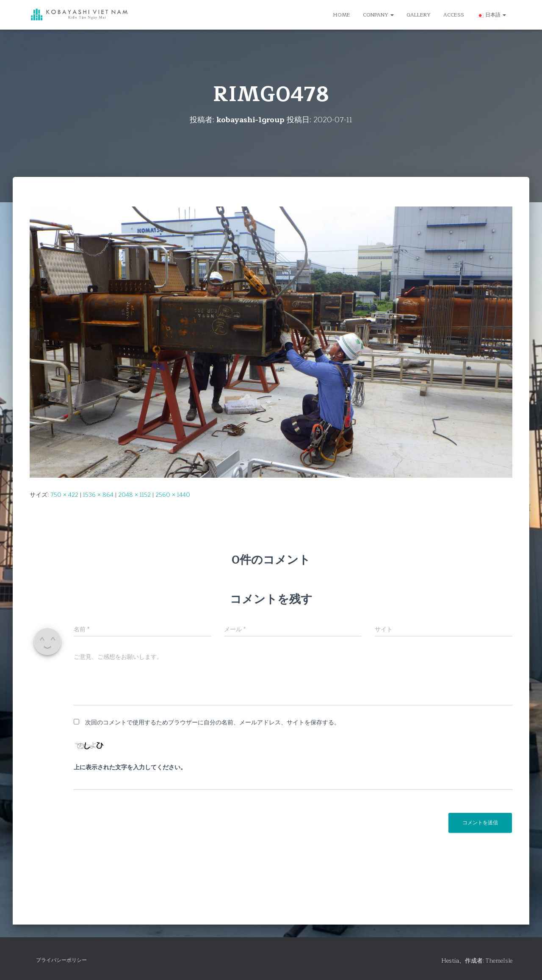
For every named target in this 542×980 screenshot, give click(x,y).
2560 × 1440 (173, 495)
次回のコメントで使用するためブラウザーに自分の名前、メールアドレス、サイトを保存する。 (213, 723)
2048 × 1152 (134, 495)
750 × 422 (64, 495)
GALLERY (419, 15)
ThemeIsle (499, 961)
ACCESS (454, 15)
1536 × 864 (98, 495)
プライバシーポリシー (61, 960)
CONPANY (378, 15)
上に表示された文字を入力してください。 (130, 768)
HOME (342, 15)
